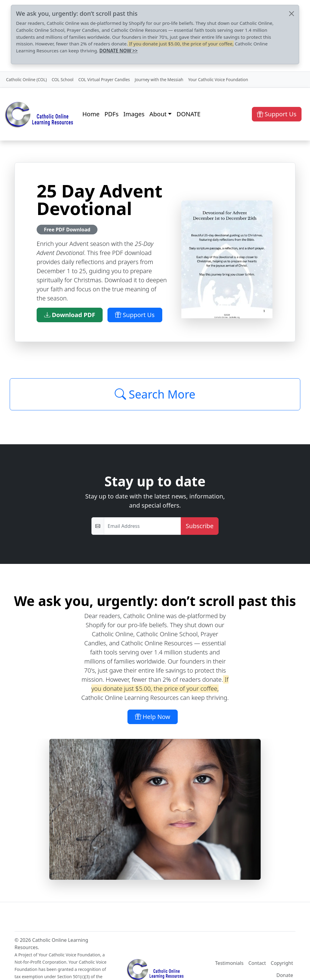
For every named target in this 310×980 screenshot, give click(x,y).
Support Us (277, 114)
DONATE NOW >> (118, 51)
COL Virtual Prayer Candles (104, 79)
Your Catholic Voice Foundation (218, 79)
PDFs (112, 114)
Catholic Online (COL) (26, 79)
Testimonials (229, 963)
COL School (63, 79)
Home (91, 114)
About (158, 114)
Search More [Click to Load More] (155, 394)
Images (134, 114)
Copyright (282, 963)
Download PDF (70, 315)
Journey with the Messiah (159, 79)
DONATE (188, 114)
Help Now (153, 717)
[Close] (292, 14)
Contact (257, 963)
